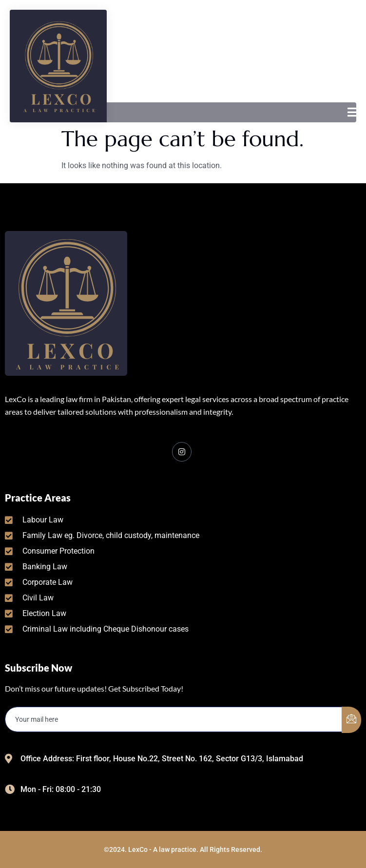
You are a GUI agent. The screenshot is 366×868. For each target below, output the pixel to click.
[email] (174, 719)
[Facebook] (182, 452)
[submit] (351, 720)
